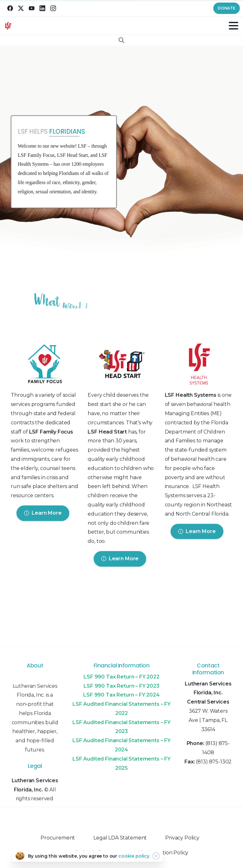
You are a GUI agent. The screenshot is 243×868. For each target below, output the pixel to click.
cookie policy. (134, 858)
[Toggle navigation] (234, 26)
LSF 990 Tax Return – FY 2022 (121, 677)
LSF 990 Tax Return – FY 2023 (121, 686)
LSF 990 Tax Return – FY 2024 (121, 695)
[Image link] (44, 365)
